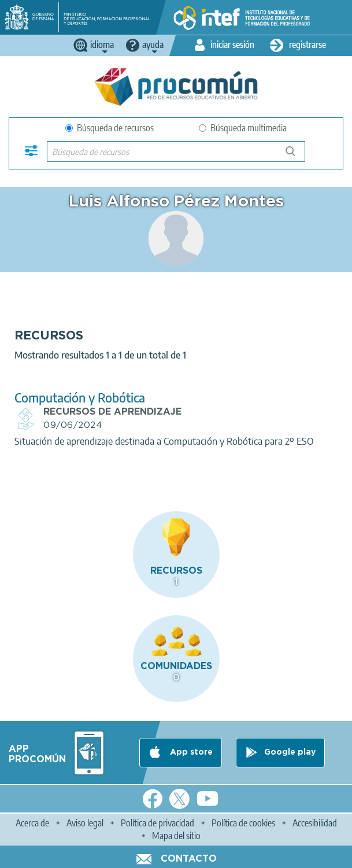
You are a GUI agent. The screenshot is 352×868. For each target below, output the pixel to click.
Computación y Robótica (80, 398)
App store (190, 752)
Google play (290, 752)
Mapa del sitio (176, 836)
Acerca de (32, 823)
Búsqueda (297, 156)
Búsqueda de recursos (110, 128)
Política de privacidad (158, 823)
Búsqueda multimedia (243, 128)
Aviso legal (85, 823)
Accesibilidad (315, 823)
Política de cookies (243, 823)
